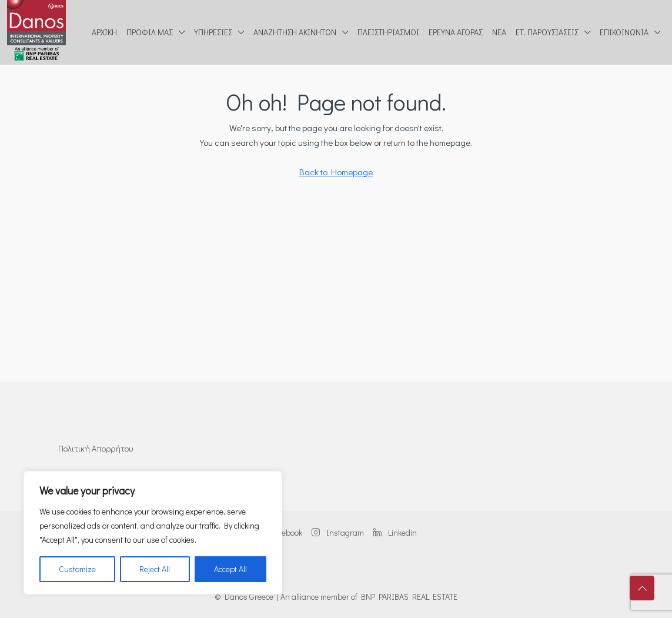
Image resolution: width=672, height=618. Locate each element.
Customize (77, 569)
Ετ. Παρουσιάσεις (547, 32)
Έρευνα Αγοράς (456, 32)
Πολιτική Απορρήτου (96, 448)
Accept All (230, 569)
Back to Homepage (336, 172)
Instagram (338, 532)
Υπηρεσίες (213, 32)
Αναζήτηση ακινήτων (295, 32)
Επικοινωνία (624, 32)
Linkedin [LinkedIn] (395, 532)
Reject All (155, 569)
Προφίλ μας (150, 32)
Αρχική (104, 32)
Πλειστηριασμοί (388, 32)
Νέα (499, 32)
